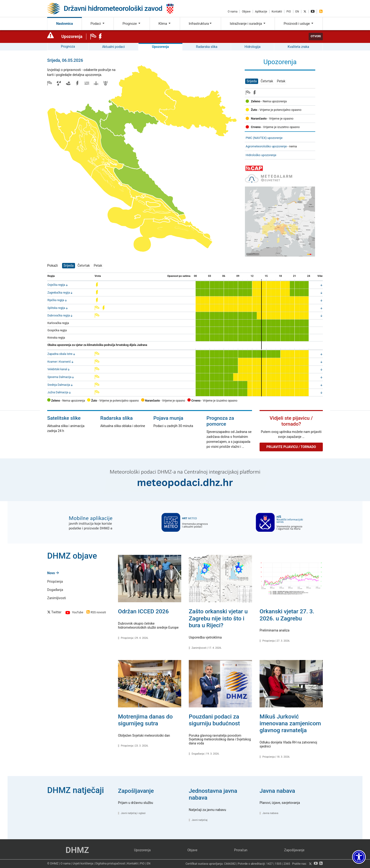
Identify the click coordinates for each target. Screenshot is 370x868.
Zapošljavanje (136, 791)
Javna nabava (277, 791)
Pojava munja (168, 418)
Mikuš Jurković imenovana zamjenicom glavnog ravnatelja (290, 723)
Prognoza (68, 46)
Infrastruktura (200, 24)
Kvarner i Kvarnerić (59, 362)
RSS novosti (96, 613)
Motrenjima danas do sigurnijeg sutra (145, 720)
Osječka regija (56, 285)
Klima (165, 24)
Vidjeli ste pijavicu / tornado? (291, 421)
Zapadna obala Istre (60, 354)
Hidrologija (252, 47)
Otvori (316, 36)
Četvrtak (267, 81)
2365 (287, 864)
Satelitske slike (64, 418)
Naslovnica (65, 24)
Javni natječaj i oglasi (133, 813)
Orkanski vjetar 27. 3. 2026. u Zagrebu (287, 615)
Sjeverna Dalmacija (59, 377)
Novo (53, 573)
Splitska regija (56, 308)
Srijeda (252, 81)
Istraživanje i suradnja (248, 24)
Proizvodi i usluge (299, 24)
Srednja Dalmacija (59, 385)
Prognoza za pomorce (220, 421)
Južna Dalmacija (58, 392)
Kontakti (277, 12)
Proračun (241, 850)
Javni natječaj (200, 820)
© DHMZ (53, 864)
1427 (269, 864)
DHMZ (77, 850)
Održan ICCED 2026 (143, 611)
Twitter (54, 612)
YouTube (74, 613)
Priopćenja (55, 581)
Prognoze (132, 24)
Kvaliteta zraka (298, 47)
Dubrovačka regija (59, 316)
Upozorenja (72, 37)
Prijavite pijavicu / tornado (291, 447)
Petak (281, 81)
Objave (246, 12)
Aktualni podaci (114, 47)
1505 (278, 864)
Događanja (55, 590)
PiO (289, 12)
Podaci (98, 24)
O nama (233, 12)
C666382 (230, 864)
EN (297, 12)
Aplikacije (261, 12)
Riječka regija (56, 300)
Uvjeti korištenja (83, 864)
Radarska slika (207, 47)
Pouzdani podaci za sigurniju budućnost (214, 720)
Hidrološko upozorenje (261, 155)
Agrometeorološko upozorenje (266, 146)
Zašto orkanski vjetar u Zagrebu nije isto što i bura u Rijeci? (218, 618)
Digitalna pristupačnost (110, 864)
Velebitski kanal (57, 369)
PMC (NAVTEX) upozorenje (264, 138)
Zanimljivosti (57, 598)
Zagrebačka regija (59, 293)
